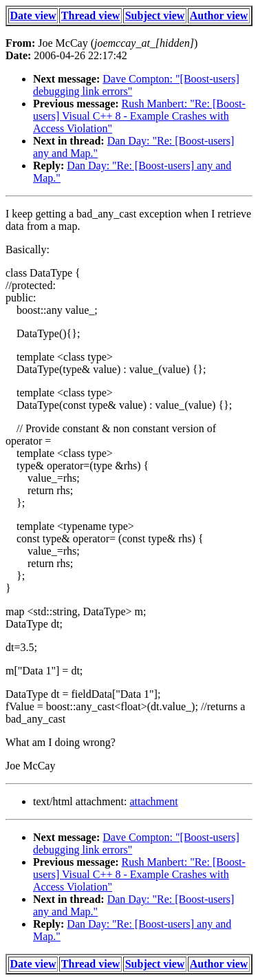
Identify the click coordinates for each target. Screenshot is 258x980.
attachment (153, 801)
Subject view (155, 15)
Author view (219, 15)
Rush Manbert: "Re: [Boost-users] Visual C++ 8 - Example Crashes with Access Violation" (139, 116)
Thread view (90, 15)
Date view (33, 15)
